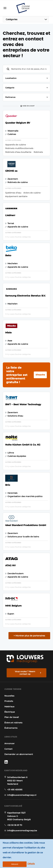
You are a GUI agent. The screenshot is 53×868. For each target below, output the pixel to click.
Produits (9, 701)
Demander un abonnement (19, 754)
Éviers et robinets (13, 723)
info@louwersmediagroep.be (22, 831)
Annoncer (9, 743)
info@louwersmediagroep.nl (22, 795)
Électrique (10, 712)
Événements (11, 728)
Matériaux (9, 707)
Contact (8, 749)
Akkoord (15, 864)
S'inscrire (40, 375)
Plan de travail (12, 717)
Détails (31, 864)
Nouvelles (9, 696)
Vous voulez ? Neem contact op (25, 673)
